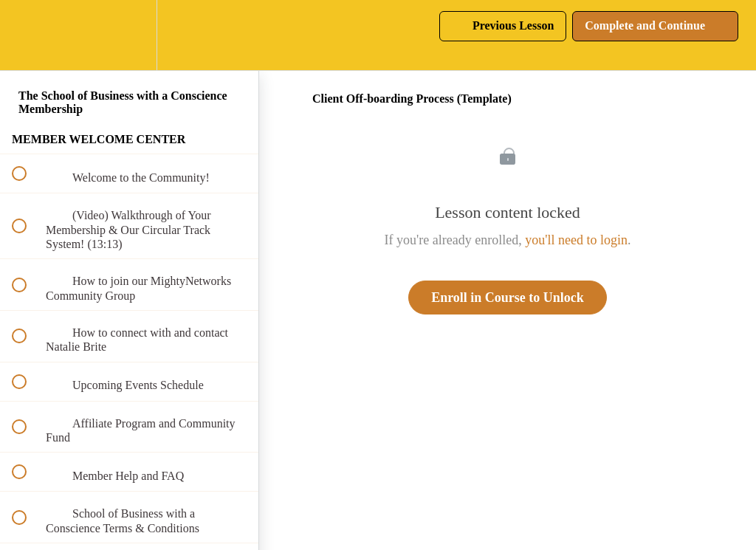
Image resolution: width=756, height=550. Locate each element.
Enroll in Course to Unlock (508, 298)
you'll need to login (576, 240)
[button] (27, 35)
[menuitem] (129, 35)
